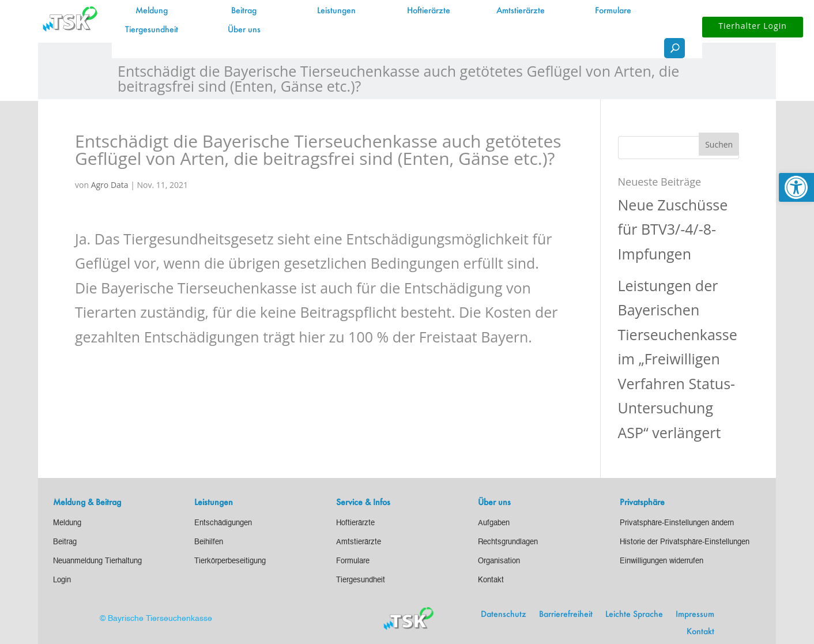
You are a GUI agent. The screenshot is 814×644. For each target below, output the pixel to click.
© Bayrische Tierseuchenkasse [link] (156, 619)
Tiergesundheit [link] (152, 30)
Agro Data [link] (110, 185)
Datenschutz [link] (504, 615)
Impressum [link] (695, 615)
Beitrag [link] (244, 11)
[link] (796, 187)
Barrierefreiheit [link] (566, 615)
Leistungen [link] (336, 11)
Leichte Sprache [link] (634, 615)
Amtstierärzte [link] (521, 11)
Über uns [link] (244, 30)
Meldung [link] (152, 11)
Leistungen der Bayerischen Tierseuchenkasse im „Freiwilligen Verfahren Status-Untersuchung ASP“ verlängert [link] (678, 359)
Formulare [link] (613, 11)
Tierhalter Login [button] (752, 26)
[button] (719, 144)
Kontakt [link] (700, 632)
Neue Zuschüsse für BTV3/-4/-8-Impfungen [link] (673, 229)
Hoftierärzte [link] (429, 11)
